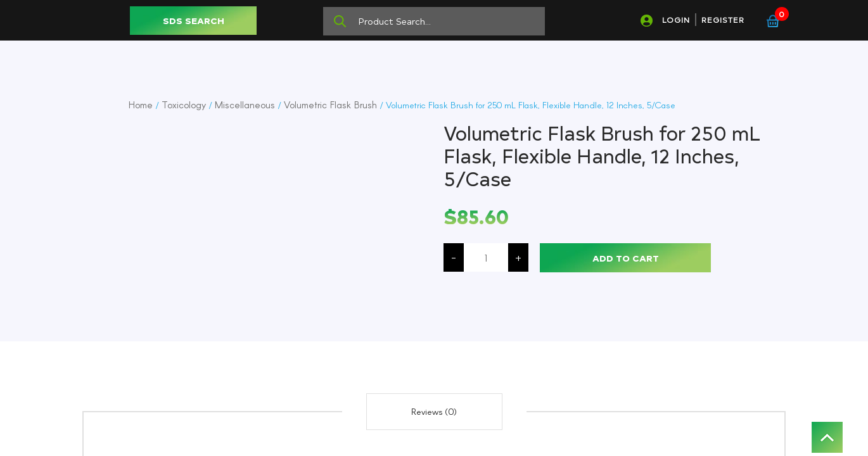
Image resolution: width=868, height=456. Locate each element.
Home (141, 104)
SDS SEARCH (194, 21)
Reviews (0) (434, 411)
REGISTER (723, 20)
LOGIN (676, 20)
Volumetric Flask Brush (330, 104)
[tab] (434, 412)
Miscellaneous (245, 104)
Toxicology (184, 104)
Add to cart (626, 258)
